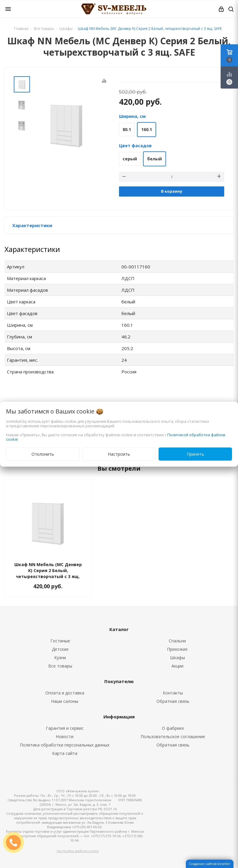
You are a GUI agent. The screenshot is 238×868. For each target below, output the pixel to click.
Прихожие (177, 649)
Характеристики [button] (32, 225)
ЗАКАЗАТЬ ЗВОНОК (16, 842)
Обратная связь (173, 701)
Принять (195, 454)
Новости (65, 736)
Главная (21, 29)
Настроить (119, 454)
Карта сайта (65, 753)
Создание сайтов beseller (210, 864)
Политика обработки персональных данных (65, 745)
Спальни (177, 641)
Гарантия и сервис (65, 728)
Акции (177, 666)
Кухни (60, 658)
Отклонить (43, 454)
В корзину (172, 191)
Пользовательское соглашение (173, 736)
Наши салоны (65, 701)
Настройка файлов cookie (78, 851)
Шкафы (177, 658)
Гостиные (60, 641)
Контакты (173, 693)
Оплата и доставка (65, 693)
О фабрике (173, 728)
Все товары (60, 666)
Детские (60, 649)
